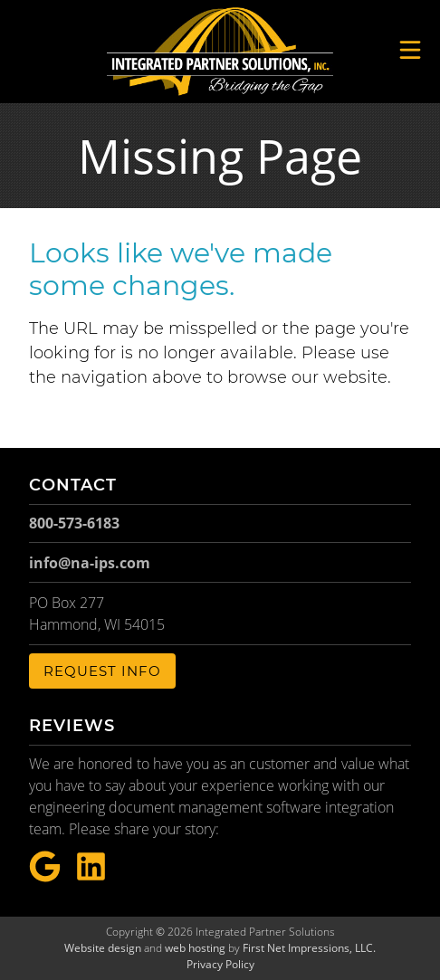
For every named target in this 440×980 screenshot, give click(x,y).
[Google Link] (45, 867)
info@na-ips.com (90, 563)
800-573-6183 (74, 523)
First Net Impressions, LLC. (309, 948)
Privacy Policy (220, 964)
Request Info (102, 671)
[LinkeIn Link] (91, 867)
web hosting (195, 948)
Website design (103, 948)
